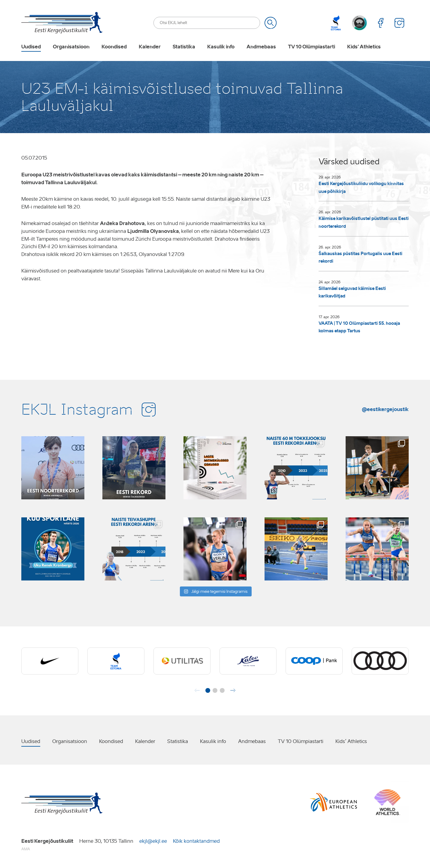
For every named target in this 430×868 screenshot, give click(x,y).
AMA (26, 849)
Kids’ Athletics (364, 47)
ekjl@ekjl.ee (153, 841)
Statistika (184, 47)
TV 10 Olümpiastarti (312, 47)
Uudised (31, 47)
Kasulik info (221, 47)
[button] (208, 690)
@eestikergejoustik (385, 409)
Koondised (114, 47)
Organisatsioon (71, 47)
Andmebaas (261, 47)
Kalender (150, 47)
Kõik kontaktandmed (196, 841)
